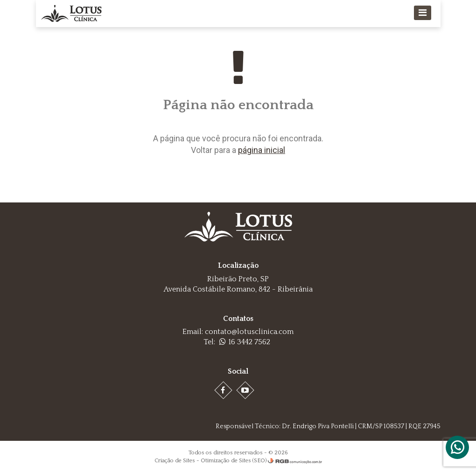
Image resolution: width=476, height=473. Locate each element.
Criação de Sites (175, 461)
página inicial (262, 150)
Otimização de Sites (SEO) (234, 461)
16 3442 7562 (245, 342)
